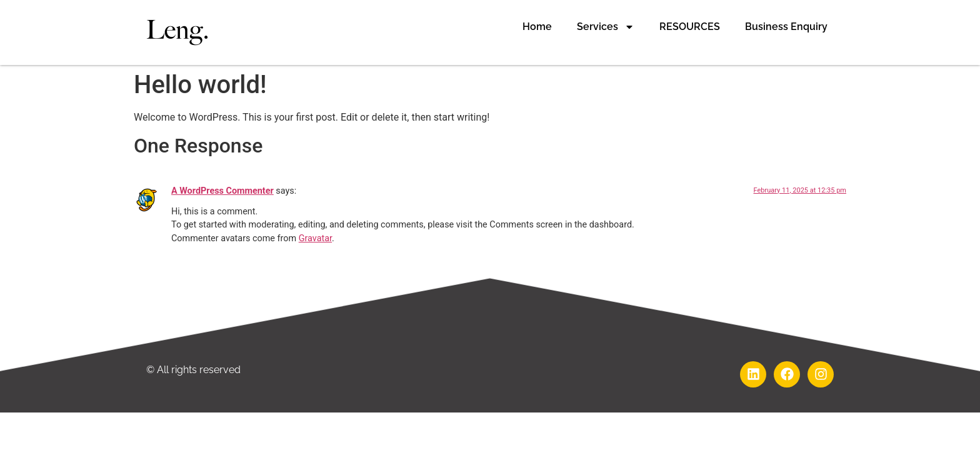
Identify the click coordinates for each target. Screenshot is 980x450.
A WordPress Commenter (222, 191)
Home (537, 27)
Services (606, 27)
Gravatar (315, 238)
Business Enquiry (786, 27)
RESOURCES (690, 27)
